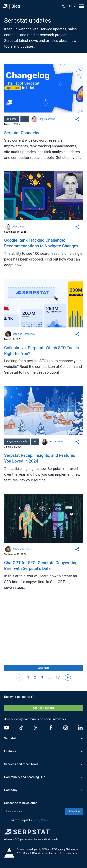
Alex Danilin (19, 227)
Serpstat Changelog (22, 133)
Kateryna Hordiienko (24, 334)
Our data (12, 119)
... (49, 677)
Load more (43, 668)
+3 (25, 119)
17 (58, 677)
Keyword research (17, 442)
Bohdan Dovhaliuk (22, 549)
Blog (16, 6)
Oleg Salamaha (47, 119)
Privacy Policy (40, 820)
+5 (35, 442)
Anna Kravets (56, 442)
